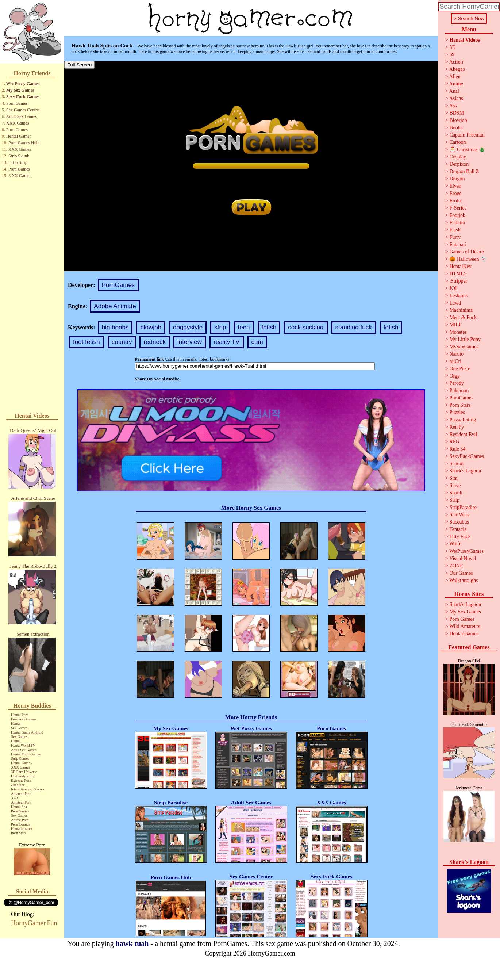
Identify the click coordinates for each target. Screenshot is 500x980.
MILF (455, 325)
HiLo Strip (18, 162)
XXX (15, 798)
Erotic (455, 201)
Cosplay (458, 157)
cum (257, 342)
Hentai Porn (20, 715)
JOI (453, 288)
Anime (456, 84)
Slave (455, 485)
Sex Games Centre (22, 110)
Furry (455, 237)
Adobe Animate (115, 306)
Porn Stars (18, 833)
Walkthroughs (464, 580)
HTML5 (458, 274)
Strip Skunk (19, 156)
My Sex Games (20, 90)
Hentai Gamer (19, 136)
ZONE (456, 566)
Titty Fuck (460, 537)
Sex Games (19, 728)
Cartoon (457, 142)
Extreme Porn (21, 780)
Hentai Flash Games (26, 754)
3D (452, 47)
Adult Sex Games (21, 116)
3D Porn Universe (24, 772)
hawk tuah (132, 943)
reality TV (227, 342)
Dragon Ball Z (464, 171)
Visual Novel (463, 558)
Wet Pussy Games (23, 84)
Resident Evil (463, 434)
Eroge (455, 193)
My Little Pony (465, 339)
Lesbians (458, 296)
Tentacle (458, 529)
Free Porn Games (24, 719)
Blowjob (458, 120)
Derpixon (459, 164)
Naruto (456, 354)
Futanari (458, 244)
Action (456, 62)
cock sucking (306, 327)
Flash (455, 230)
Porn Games (17, 103)
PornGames (118, 285)
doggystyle (188, 327)
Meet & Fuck (463, 317)
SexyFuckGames (467, 456)
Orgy (455, 376)
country (122, 342)
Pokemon (459, 391)
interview (190, 342)
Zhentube (18, 785)
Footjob (457, 215)
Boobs (456, 128)
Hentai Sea (19, 807)
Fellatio (457, 223)
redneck (154, 342)
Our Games (461, 573)
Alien (455, 76)
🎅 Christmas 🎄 (467, 150)
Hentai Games (21, 763)
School (456, 464)
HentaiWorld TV (23, 745)
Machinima (461, 310)
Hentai (16, 723)
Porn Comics (20, 824)
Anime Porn (20, 820)
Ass (453, 106)
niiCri (455, 361)
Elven (455, 186)
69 (452, 55)
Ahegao (457, 69)
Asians (456, 98)
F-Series (458, 208)
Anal (454, 91)
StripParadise (463, 507)
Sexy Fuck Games (23, 97)
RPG (454, 442)
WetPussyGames (466, 551)
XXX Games (18, 123)
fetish (269, 327)
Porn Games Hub (24, 143)
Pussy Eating (463, 420)
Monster (458, 332)
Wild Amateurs (465, 626)
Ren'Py (457, 427)
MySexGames (464, 347)
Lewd (455, 303)
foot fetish (86, 342)
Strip (454, 500)
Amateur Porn (21, 794)
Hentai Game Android (27, 732)
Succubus (459, 522)
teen (244, 327)
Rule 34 (457, 449)
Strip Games (20, 759)
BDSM (457, 113)
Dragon (457, 179)
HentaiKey (460, 266)
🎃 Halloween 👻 (468, 259)
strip (220, 327)
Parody (457, 383)
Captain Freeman (467, 135)
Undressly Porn (22, 776)
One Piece (460, 369)
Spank (456, 493)
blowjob (151, 327)
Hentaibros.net (22, 829)
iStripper (458, 281)
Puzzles (457, 412)
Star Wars (459, 515)
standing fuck (354, 327)
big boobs (115, 327)
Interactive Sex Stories (28, 789)
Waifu (455, 544)
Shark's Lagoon (465, 471)
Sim (453, 478)
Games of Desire (466, 252)
